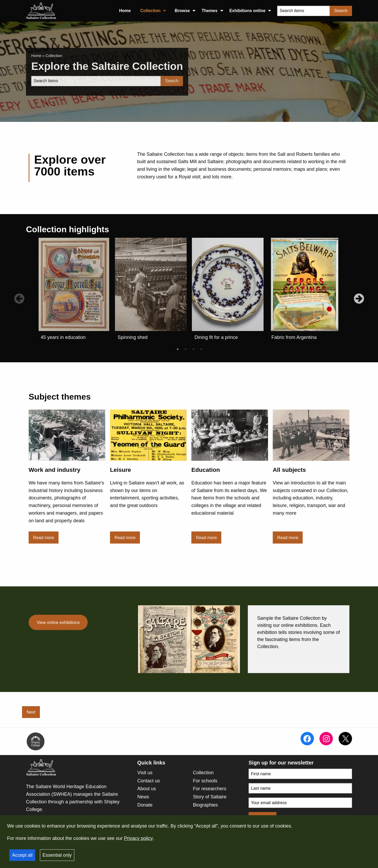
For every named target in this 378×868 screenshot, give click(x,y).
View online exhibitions (58, 622)
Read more (44, 538)
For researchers (210, 789)
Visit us (145, 773)
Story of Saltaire (210, 797)
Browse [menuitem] (182, 11)
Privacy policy (138, 838)
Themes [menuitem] (209, 11)
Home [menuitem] (125, 11)
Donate (145, 805)
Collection (203, 773)
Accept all (22, 855)
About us (147, 789)
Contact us (149, 781)
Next (31, 712)
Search (341, 11)
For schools (205, 781)
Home (36, 56)
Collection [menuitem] (150, 11)
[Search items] (303, 11)
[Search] (96, 81)
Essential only (57, 855)
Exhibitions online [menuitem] (248, 11)
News (143, 797)
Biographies (205, 805)
